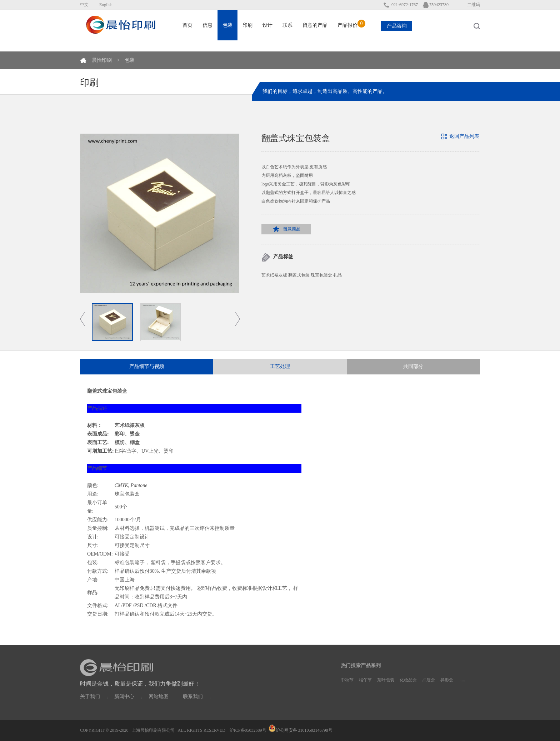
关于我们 (90, 697)
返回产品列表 (464, 136)
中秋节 (347, 680)
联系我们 (193, 697)
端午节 (365, 680)
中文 (84, 5)
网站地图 (159, 697)
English (106, 5)
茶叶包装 (386, 680)
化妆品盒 (408, 680)
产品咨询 (397, 26)
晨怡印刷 (102, 60)
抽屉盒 (429, 680)
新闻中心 (124, 697)
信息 (207, 25)
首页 (187, 25)
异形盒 (447, 680)
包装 (130, 60)
